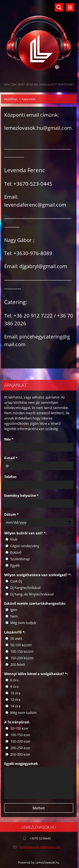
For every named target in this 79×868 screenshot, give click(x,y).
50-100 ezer (19, 728)
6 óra (14, 680)
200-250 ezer (20, 748)
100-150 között (22, 652)
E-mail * (11, 458)
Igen (14, 610)
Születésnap (20, 559)
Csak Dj (16, 581)
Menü (70, 7)
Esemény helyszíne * (21, 496)
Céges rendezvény (25, 546)
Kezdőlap (11, 99)
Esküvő (16, 552)
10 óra (15, 693)
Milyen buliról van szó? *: (25, 533)
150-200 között (22, 658)
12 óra (15, 700)
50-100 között (21, 645)
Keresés (59, 7)
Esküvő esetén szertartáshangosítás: (35, 603)
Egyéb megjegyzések (21, 764)
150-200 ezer (20, 741)
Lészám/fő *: (15, 632)
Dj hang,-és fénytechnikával (32, 594)
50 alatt (16, 639)
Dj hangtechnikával (25, 588)
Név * (9, 439)
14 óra (15, 706)
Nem (14, 616)
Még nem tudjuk (23, 623)
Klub (14, 539)
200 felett (18, 665)
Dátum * (11, 514)
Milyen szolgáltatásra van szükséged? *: (38, 575)
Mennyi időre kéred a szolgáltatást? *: (36, 674)
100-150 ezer (20, 735)
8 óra (14, 687)
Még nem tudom (23, 713)
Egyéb (15, 565)
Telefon (10, 477)
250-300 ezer (20, 754)
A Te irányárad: (17, 722)
